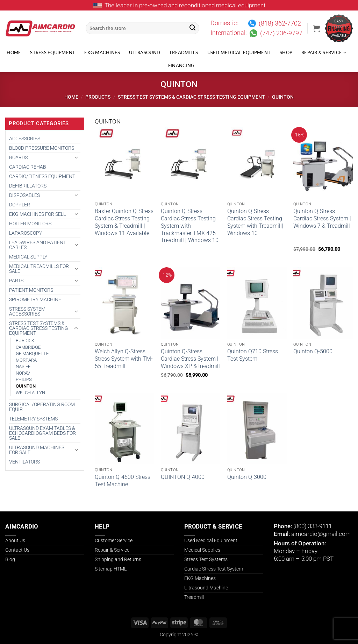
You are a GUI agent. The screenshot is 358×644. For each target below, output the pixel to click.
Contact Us (17, 550)
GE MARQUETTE (32, 353)
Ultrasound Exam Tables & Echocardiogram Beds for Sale (42, 433)
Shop (286, 53)
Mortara (26, 360)
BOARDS (18, 157)
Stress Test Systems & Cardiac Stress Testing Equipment (191, 97)
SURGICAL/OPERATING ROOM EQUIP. (42, 407)
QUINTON (26, 386)
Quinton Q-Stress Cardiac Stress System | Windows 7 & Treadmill (322, 218)
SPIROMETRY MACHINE (35, 299)
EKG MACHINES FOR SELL (37, 214)
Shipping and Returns (118, 559)
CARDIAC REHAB (28, 167)
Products (98, 97)
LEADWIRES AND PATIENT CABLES (38, 245)
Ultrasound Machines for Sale (37, 450)
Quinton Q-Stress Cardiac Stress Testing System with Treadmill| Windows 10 (255, 222)
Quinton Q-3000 (247, 477)
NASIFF (23, 366)
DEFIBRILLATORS (28, 186)
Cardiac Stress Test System (214, 569)
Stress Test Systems (206, 559)
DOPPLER (20, 205)
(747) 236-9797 (281, 33)
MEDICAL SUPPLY (28, 257)
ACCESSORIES (25, 139)
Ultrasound (145, 53)
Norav (23, 373)
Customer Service (114, 540)
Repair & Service (324, 53)
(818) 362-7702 (280, 23)
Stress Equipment (53, 53)
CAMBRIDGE (28, 347)
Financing (181, 66)
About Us (15, 540)
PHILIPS (24, 379)
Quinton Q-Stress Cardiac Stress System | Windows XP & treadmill (190, 359)
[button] (316, 28)
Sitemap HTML (111, 569)
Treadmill (194, 597)
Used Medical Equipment (239, 53)
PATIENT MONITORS (31, 290)
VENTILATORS (24, 462)
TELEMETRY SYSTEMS (33, 419)
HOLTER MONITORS (30, 224)
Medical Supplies (202, 550)
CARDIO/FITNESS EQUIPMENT (42, 176)
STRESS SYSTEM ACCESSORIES (27, 311)
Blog (10, 559)
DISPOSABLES (24, 195)
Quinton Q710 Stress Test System (253, 355)
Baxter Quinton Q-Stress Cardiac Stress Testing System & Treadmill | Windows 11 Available (124, 222)
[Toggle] (76, 157)
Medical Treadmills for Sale (39, 269)
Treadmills (184, 53)
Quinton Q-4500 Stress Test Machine (123, 481)
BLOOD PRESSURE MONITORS (42, 148)
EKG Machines (102, 53)
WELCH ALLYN (30, 393)
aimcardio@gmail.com (321, 534)
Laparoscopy (26, 233)
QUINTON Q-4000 (183, 477)
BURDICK (25, 341)
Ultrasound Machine (206, 588)
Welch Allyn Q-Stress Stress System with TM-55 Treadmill (124, 359)
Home (14, 53)
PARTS (16, 281)
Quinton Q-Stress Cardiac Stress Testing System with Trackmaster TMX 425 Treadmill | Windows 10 (190, 226)
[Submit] (193, 28)
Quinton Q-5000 (313, 351)
